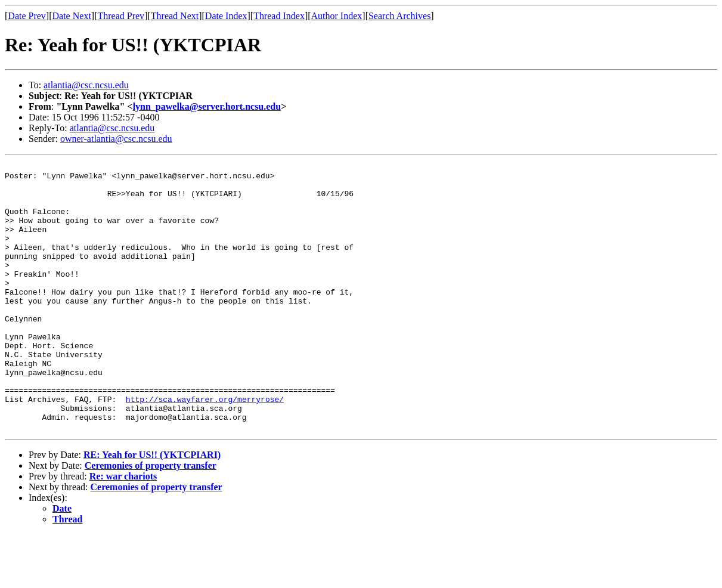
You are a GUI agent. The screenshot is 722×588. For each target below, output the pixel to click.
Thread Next (175, 16)
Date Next (72, 16)
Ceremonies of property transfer (151, 519)
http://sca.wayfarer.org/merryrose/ (205, 447)
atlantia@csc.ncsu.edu (86, 85)
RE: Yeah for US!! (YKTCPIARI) (152, 508)
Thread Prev (121, 16)
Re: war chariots (123, 530)
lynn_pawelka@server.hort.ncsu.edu (207, 106)
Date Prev (27, 16)
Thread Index (279, 16)
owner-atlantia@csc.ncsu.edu (116, 139)
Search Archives (399, 16)
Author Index (337, 16)
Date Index (226, 16)
